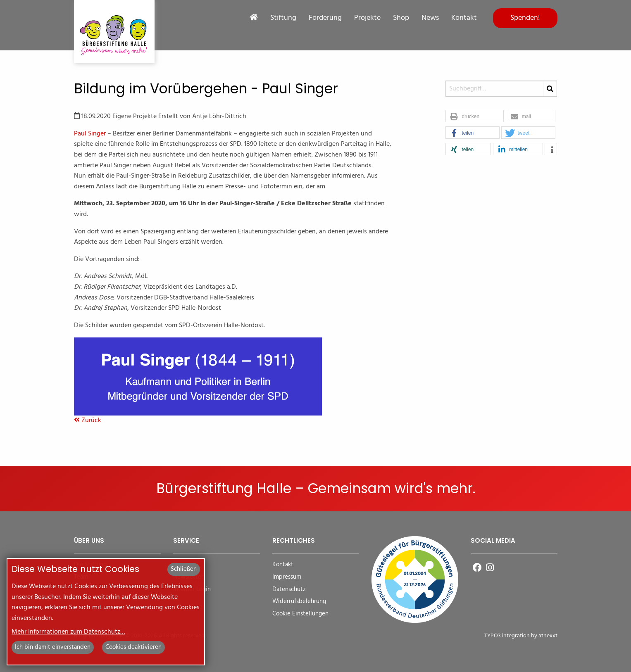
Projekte (367, 18)
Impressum (287, 577)
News (430, 18)
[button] (474, 116)
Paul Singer (90, 134)
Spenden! (525, 18)
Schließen (184, 569)
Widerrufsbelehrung (299, 602)
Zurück (88, 420)
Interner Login (192, 590)
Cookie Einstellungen (300, 614)
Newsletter (188, 577)
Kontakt (464, 18)
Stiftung (283, 18)
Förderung (325, 18)
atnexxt (548, 636)
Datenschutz (289, 590)
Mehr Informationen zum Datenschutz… (68, 632)
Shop (401, 18)
